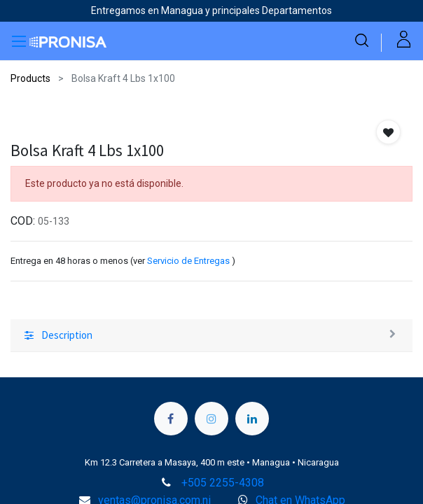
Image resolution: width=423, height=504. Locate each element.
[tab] (211, 336)
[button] (388, 132)
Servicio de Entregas (188, 261)
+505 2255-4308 (223, 483)
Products (30, 78)
